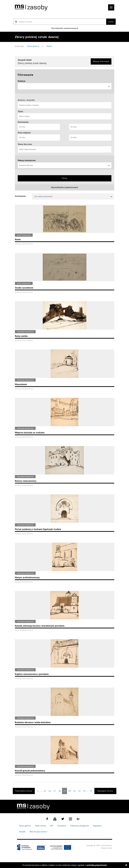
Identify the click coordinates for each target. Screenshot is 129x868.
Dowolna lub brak (65, 165)
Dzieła (49, 46)
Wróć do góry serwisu (39, 832)
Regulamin (97, 826)
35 (91, 791)
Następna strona (105, 791)
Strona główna (33, 46)
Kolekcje (22, 81)
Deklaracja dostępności (80, 826)
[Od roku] (39, 127)
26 (50, 791)
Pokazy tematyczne (27, 160)
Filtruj (65, 178)
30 (70, 791)
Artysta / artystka (26, 100)
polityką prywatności (97, 865)
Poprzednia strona (24, 791)
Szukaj (111, 22)
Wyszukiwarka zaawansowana (64, 28)
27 (55, 791)
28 (60, 791)
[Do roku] (90, 127)
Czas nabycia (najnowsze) (73, 196)
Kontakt (22, 832)
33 (84, 791)
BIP (52, 826)
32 (79, 791)
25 (45, 791)
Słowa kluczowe (25, 144)
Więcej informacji (101, 61)
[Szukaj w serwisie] (60, 22)
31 (75, 791)
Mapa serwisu (41, 826)
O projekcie (62, 826)
